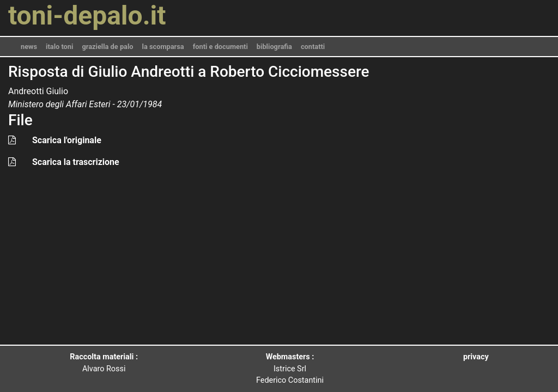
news (29, 47)
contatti (313, 47)
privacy (476, 357)
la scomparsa (163, 47)
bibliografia (274, 47)
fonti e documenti (220, 47)
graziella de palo (107, 47)
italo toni (59, 47)
